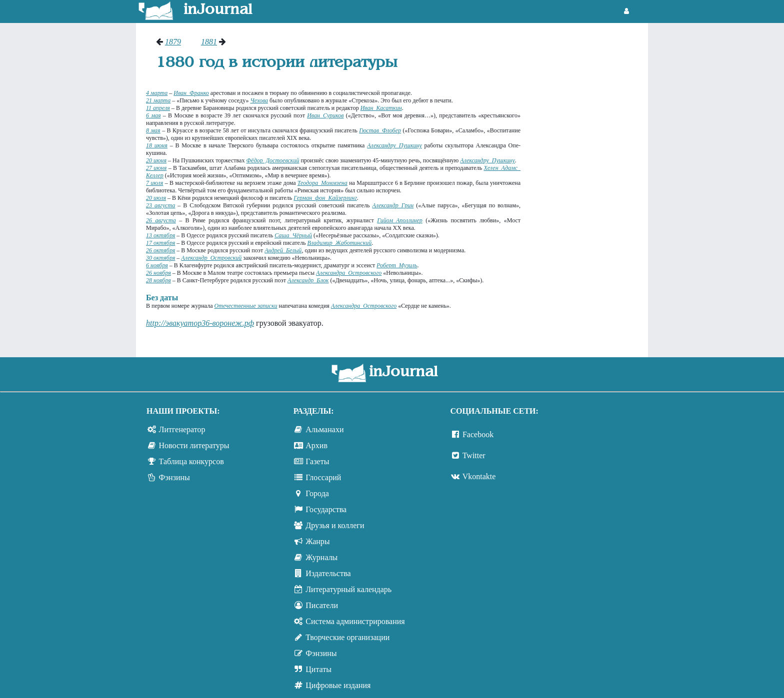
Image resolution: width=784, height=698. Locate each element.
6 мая (153, 115)
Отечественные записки (246, 306)
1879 (173, 42)
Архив (316, 445)
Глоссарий (323, 477)
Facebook (478, 434)
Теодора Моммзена (322, 183)
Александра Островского (349, 273)
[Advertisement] (589, 187)
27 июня (156, 168)
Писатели (322, 605)
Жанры (317, 541)
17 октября (160, 243)
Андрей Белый (283, 250)
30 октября (160, 258)
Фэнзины (174, 477)
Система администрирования (355, 621)
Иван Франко (191, 93)
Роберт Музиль (397, 265)
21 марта (158, 100)
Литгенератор (182, 429)
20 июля (156, 198)
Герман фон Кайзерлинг (325, 198)
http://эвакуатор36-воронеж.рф (200, 323)
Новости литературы (194, 445)
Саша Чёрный (293, 235)
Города (317, 493)
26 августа (161, 220)
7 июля (154, 183)
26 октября (160, 250)
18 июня (157, 145)
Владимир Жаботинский (339, 243)
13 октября (160, 235)
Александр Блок (308, 280)
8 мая (153, 130)
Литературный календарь (348, 589)
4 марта (157, 93)
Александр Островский (211, 258)
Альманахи (324, 429)
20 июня (156, 160)
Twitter (474, 455)
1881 (209, 42)
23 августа (160, 205)
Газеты (317, 461)
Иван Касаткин (381, 108)
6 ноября (157, 265)
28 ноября (158, 280)
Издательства (328, 573)
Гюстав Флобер (380, 130)
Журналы (321, 557)
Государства (326, 509)
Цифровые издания (338, 685)
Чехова (259, 100)
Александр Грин (393, 205)
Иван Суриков (325, 115)
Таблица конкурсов (191, 461)
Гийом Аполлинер (400, 220)
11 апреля (158, 108)
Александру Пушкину (394, 145)
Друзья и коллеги (335, 525)
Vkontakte (479, 476)
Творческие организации (347, 637)
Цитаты (318, 669)
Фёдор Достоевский (272, 160)
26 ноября (158, 273)
